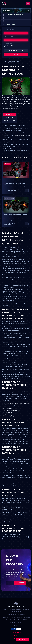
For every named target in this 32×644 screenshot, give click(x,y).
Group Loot (8, 40)
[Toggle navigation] (28, 3)
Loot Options (8, 37)
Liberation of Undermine (13, 15)
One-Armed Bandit (9, 412)
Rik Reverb (6, 407)
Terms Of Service (16, 632)
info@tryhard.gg (16, 622)
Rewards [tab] (9, 115)
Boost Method (9, 30)
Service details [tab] (9, 121)
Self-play (8, 33)
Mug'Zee (6, 414)
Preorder (16, 55)
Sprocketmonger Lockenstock (12, 410)
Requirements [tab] (9, 118)
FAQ (16, 625)
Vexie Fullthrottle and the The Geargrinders (16, 403)
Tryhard (5, 61)
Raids (18, 61)
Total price (8, 43)
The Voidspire (9, 21)
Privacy (16, 638)
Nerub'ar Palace (10, 18)
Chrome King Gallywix (10, 416)
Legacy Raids (9, 24)
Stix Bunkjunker (8, 409)
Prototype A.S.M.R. (19, 136)
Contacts (16, 635)
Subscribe (20, 583)
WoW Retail (12, 61)
